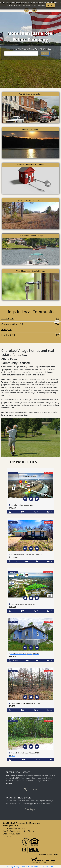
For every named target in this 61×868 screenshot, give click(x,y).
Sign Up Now (31, 789)
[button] (25, 499)
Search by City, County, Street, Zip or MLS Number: (30, 49)
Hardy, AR (30, 330)
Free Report (30, 809)
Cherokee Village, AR (30, 324)
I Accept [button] (50, 5)
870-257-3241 (14, 834)
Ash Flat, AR (30, 319)
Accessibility (49, 866)
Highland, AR (30, 335)
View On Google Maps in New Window (19, 831)
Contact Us (7, 836)
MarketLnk (54, 854)
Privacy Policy (41, 5)
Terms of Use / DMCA (31, 866)
